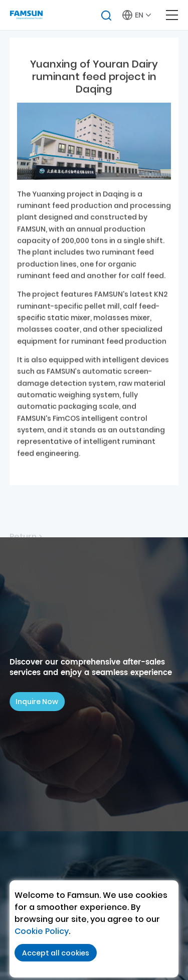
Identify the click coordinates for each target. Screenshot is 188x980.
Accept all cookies (56, 953)
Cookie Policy (42, 931)
